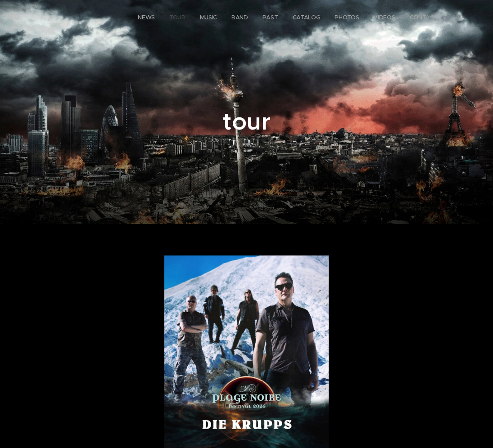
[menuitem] (341, 18)
